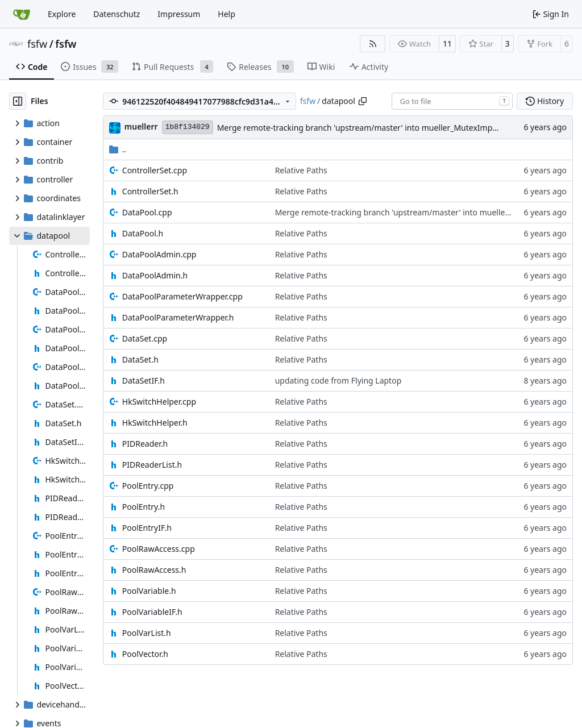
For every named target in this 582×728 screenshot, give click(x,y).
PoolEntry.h (144, 507)
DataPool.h (143, 233)
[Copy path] (363, 101)
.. (118, 149)
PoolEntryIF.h (147, 528)
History (545, 101)
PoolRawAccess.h (154, 570)
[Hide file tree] (18, 101)
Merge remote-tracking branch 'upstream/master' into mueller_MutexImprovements (375, 128)
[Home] (22, 14)
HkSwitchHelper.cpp (159, 402)
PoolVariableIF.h (152, 612)
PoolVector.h (145, 654)
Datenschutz (117, 14)
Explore (62, 14)
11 (447, 43)
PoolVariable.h (149, 591)
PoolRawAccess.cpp (159, 549)
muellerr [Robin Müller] (141, 126)
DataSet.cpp (145, 338)
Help (226, 14)
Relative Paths (301, 170)
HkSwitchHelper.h (155, 423)
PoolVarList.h (147, 633)
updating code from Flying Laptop (338, 380)
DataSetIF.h (144, 380)
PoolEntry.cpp (148, 486)
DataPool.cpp (147, 212)
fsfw (37, 44)
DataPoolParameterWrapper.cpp (182, 296)
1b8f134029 (188, 127)
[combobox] (452, 101)
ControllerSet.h (150, 191)
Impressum (179, 14)
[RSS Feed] (373, 44)
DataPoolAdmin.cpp (159, 254)
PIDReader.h (145, 444)
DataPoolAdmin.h (155, 275)
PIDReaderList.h (152, 465)
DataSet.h (140, 359)
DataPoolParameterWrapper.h (178, 317)
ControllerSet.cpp (155, 170)
